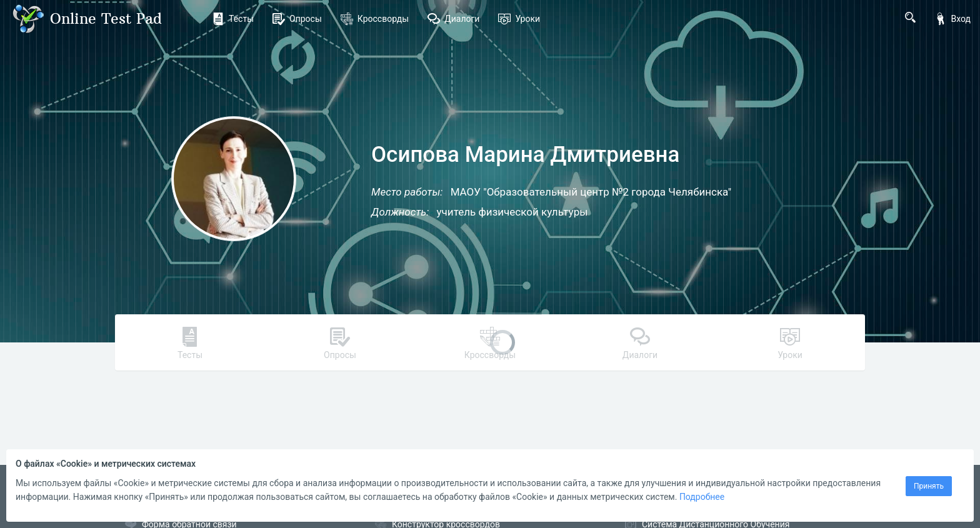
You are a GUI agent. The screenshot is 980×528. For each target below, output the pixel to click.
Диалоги (453, 19)
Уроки (519, 19)
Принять (929, 486)
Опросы (297, 19)
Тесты (233, 19)
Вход (952, 19)
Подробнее (702, 497)
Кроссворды (375, 19)
